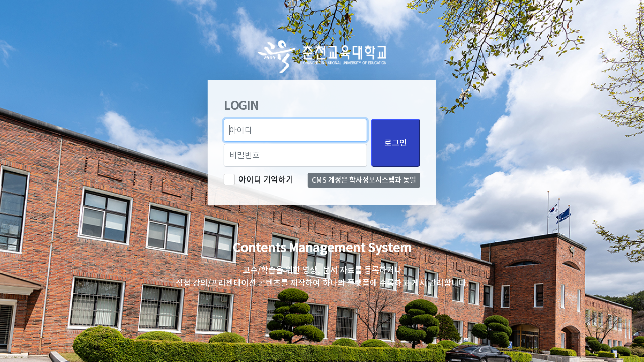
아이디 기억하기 (266, 179)
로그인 (396, 143)
